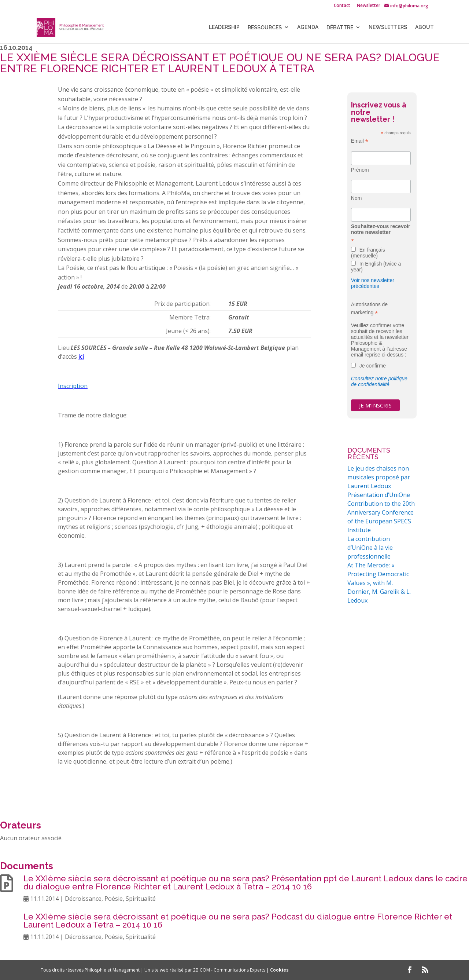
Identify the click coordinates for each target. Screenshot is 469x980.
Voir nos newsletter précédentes (373, 283)
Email (360, 141)
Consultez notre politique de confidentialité (379, 381)
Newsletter (369, 6)
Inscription (73, 386)
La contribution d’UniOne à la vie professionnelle (370, 548)
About (424, 27)
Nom (357, 198)
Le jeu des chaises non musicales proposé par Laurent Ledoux (379, 477)
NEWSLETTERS (388, 27)
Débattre (340, 28)
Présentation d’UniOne (379, 495)
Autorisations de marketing (369, 309)
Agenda (308, 27)
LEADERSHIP (224, 27)
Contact (342, 6)
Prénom (360, 170)
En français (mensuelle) (368, 253)
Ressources (265, 28)
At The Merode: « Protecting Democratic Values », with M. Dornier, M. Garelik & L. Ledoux (379, 583)
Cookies (279, 970)
